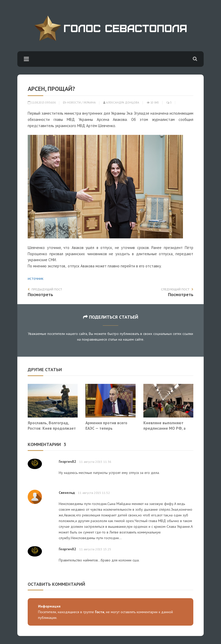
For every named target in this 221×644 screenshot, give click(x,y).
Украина (90, 103)
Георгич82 (67, 462)
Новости (74, 103)
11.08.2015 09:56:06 (42, 103)
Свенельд (67, 493)
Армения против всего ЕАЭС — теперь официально (106, 428)
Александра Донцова (121, 103)
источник (36, 278)
